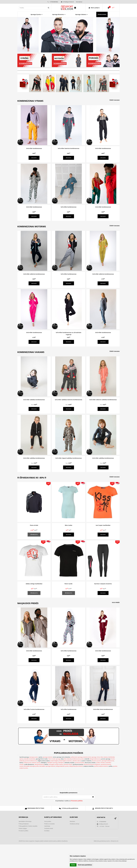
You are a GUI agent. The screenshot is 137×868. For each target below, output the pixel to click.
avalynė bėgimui (54, 761)
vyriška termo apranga (76, 757)
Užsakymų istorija (74, 824)
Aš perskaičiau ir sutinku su (69, 801)
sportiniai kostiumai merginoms (92, 764)
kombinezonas (27, 763)
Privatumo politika (23, 831)
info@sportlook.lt (67, 2)
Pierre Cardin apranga (54, 759)
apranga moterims (48, 757)
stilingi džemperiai (39, 764)
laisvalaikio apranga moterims (47, 766)
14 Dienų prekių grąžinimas (69, 809)
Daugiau (34, 158)
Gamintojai (47, 826)
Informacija (23, 817)
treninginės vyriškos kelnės (56, 764)
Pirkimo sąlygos (23, 828)
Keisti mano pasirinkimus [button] (85, 865)
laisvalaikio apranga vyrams (31, 766)
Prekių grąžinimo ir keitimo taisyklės (28, 826)
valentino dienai (77, 761)
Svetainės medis (49, 828)
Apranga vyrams (34, 757)
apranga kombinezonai (108, 761)
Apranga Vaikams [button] (81, 14)
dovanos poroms (97, 761)
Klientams (74, 817)
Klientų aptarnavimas (53, 817)
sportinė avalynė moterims (101, 766)
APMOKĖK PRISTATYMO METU (103, 809)
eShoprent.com (114, 841)
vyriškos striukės (100, 763)
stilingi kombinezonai (95, 759)
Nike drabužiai (68, 759)
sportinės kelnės (68, 764)
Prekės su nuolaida (49, 824)
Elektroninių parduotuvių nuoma (102, 841)
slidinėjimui (61, 763)
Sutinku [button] (73, 865)
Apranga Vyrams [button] (36, 14)
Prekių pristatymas (24, 824)
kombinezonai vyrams (78, 759)
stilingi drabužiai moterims (76, 766)
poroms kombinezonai (31, 761)
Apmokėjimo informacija (25, 821)
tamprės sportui (36, 763)
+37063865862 (53, 2)
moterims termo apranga (90, 757)
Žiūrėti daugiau (115, 100)
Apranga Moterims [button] (58, 14)
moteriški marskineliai (30, 759)
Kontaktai (79, 2)
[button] (54, 789)
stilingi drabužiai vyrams (62, 766)
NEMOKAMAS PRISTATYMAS (34, 809)
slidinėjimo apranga (52, 763)
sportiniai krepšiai (80, 763)
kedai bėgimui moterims (65, 761)
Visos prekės (116, 602)
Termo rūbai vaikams (102, 757)
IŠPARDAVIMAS (102, 14)
